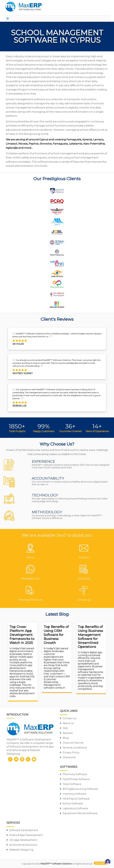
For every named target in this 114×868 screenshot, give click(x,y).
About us (67, 723)
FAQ (64, 728)
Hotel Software (71, 784)
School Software (71, 804)
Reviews (66, 733)
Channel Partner (72, 743)
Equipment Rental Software (79, 813)
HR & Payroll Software (75, 799)
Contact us (68, 718)
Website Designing (20, 850)
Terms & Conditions (73, 748)
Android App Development (25, 835)
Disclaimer (68, 757)
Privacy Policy (70, 753)
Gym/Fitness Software (75, 779)
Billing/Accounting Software (79, 789)
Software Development (22, 830)
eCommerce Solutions (22, 845)
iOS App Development (22, 840)
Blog (64, 738)
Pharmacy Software (73, 774)
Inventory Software (73, 794)
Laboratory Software (74, 808)
